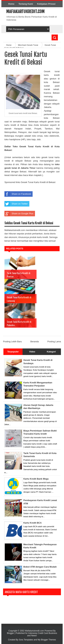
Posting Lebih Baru (12, 342)
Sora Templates (26, 640)
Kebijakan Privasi (46, 4)
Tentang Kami (26, 4)
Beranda (35, 342)
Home (11, 4)
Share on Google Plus (19, 214)
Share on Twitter (16, 204)
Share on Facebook (18, 194)
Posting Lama (54, 342)
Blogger (10, 633)
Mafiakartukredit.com (25, 12)
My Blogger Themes (47, 640)
